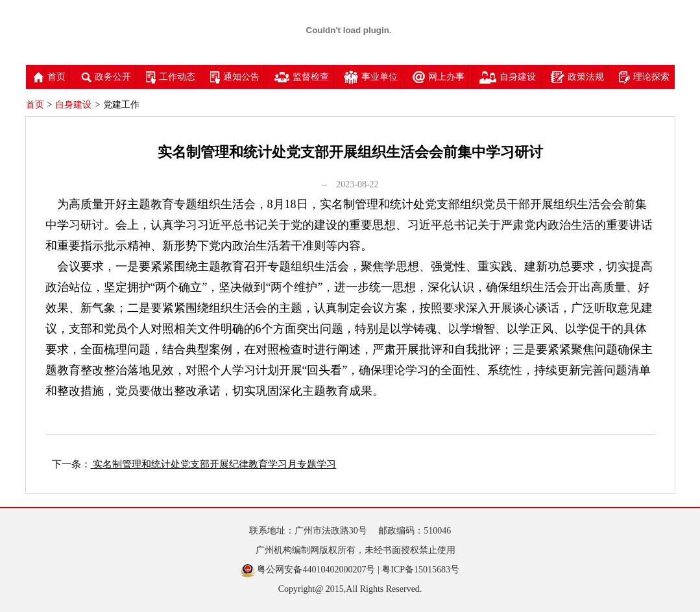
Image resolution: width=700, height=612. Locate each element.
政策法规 (577, 77)
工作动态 (171, 77)
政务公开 (106, 77)
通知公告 (235, 77)
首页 (49, 77)
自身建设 (508, 77)
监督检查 (302, 77)
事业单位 (371, 77)
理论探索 (644, 77)
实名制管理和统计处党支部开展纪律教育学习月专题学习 (214, 464)
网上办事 (439, 77)
